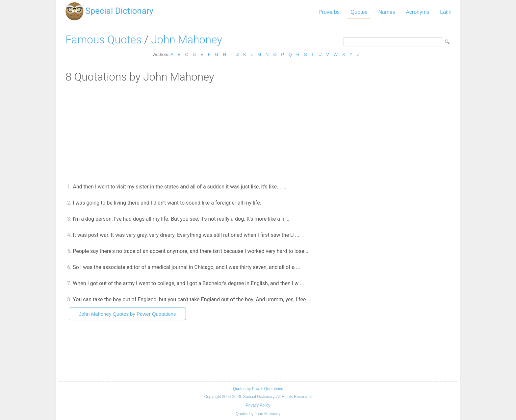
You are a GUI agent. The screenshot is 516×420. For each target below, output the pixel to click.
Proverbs (329, 12)
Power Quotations (267, 389)
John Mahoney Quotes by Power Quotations (127, 314)
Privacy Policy (258, 405)
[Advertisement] (258, 133)
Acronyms (417, 12)
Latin (446, 12)
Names (387, 12)
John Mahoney (187, 40)
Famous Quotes (103, 40)
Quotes (359, 12)
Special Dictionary (119, 11)
